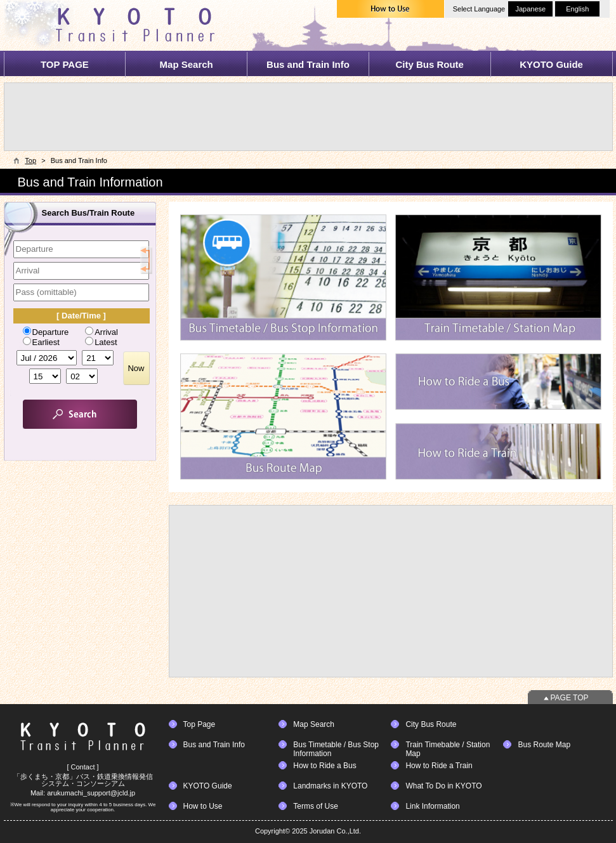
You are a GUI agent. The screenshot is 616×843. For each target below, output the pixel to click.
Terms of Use (316, 806)
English (577, 9)
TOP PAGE (65, 64)
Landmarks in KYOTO (330, 786)
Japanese (530, 9)
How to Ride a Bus (324, 766)
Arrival (102, 332)
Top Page (200, 724)
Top (30, 160)
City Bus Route (429, 64)
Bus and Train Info (308, 64)
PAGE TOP (570, 698)
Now (136, 368)
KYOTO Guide (551, 64)
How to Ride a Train (439, 766)
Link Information (432, 806)
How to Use (203, 806)
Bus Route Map (544, 745)
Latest (101, 342)
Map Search (187, 64)
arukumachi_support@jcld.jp (91, 793)
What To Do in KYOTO (443, 786)
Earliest (41, 342)
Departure (46, 332)
